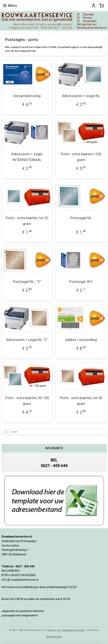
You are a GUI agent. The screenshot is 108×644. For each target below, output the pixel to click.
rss (59, 630)
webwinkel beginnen (73, 630)
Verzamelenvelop (27, 96)
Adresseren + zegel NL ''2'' (27, 340)
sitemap (51, 630)
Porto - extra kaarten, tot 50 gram (81, 401)
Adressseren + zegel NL (81, 96)
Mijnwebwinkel (54, 637)
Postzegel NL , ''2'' (27, 282)
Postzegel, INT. (81, 282)
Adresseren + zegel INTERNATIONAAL (27, 157)
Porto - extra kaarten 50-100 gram (27, 401)
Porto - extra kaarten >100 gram (81, 157)
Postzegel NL (81, 218)
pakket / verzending (81, 340)
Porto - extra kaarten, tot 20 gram (27, 221)
